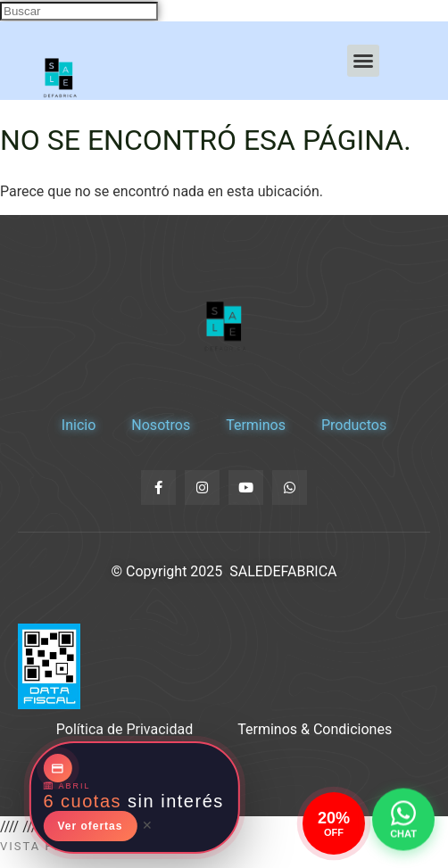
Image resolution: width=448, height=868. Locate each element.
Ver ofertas (90, 826)
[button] (363, 61)
